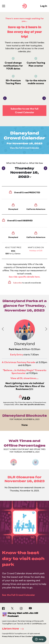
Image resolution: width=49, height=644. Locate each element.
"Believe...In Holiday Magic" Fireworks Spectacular (25, 372)
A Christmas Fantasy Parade (18, 362)
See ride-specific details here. (24, 277)
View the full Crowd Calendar (25, 148)
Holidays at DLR (36, 251)
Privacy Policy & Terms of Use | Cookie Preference (21, 636)
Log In (44, 6)
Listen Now (14, 629)
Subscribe (17, 283)
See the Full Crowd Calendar (19, 595)
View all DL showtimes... (24, 378)
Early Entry (17, 355)
